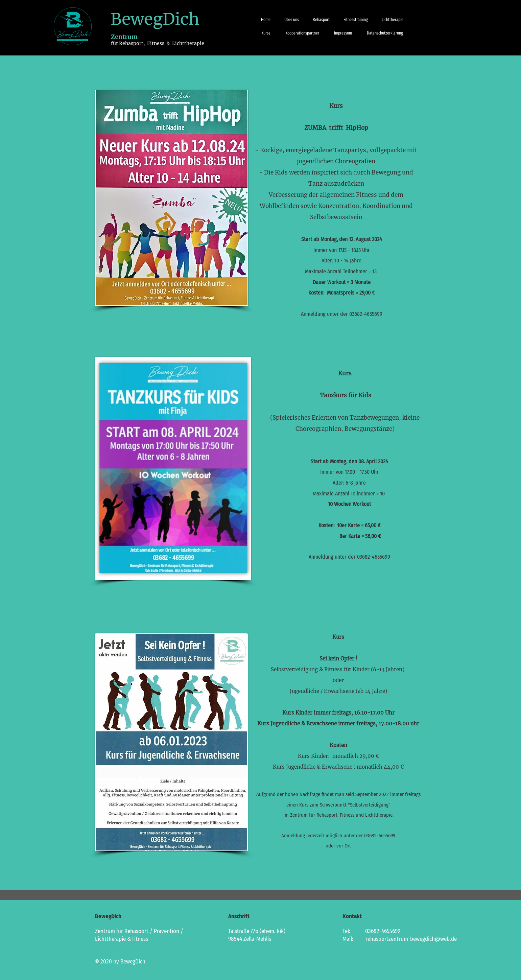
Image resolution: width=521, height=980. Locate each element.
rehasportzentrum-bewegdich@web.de (411, 939)
